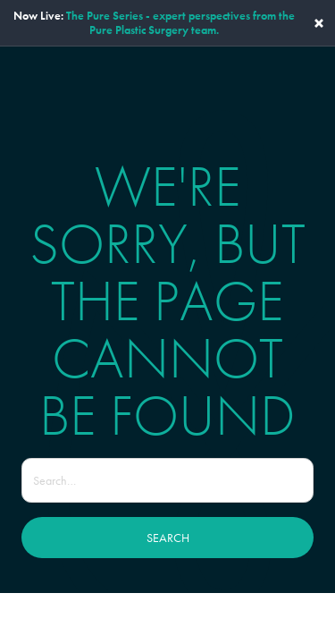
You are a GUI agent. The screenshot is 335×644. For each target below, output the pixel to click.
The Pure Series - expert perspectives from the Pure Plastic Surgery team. (180, 23)
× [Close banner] (319, 23)
